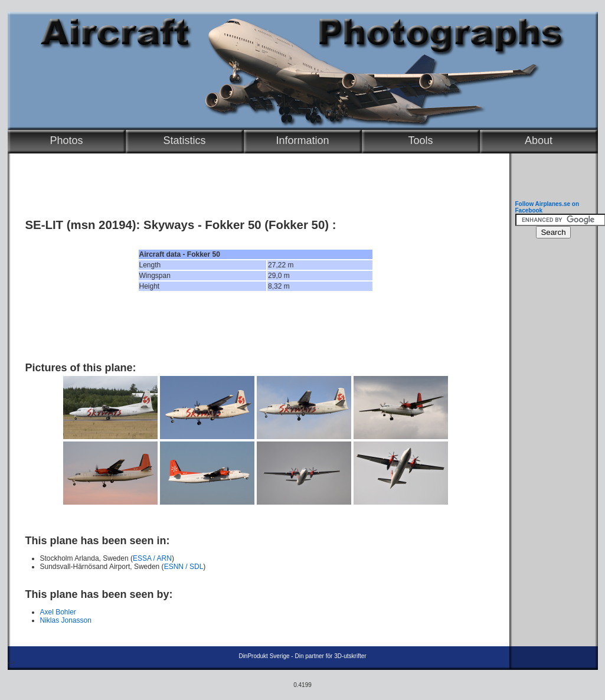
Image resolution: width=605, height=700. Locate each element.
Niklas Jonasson (66, 620)
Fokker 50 (233, 225)
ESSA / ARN (152, 558)
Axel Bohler (58, 612)
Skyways (169, 225)
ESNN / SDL (184, 567)
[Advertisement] (256, 326)
